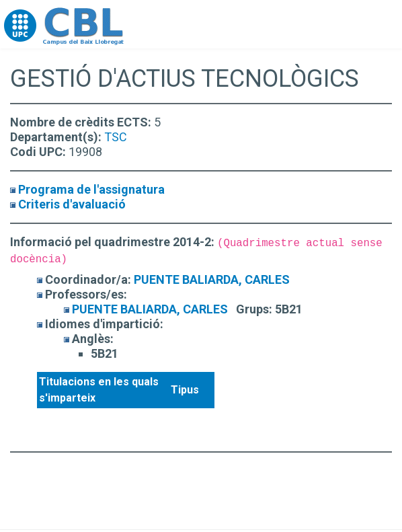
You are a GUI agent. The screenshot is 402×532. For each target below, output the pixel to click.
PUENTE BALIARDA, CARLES (212, 279)
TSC (116, 137)
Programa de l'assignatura (91, 189)
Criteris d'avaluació (72, 204)
